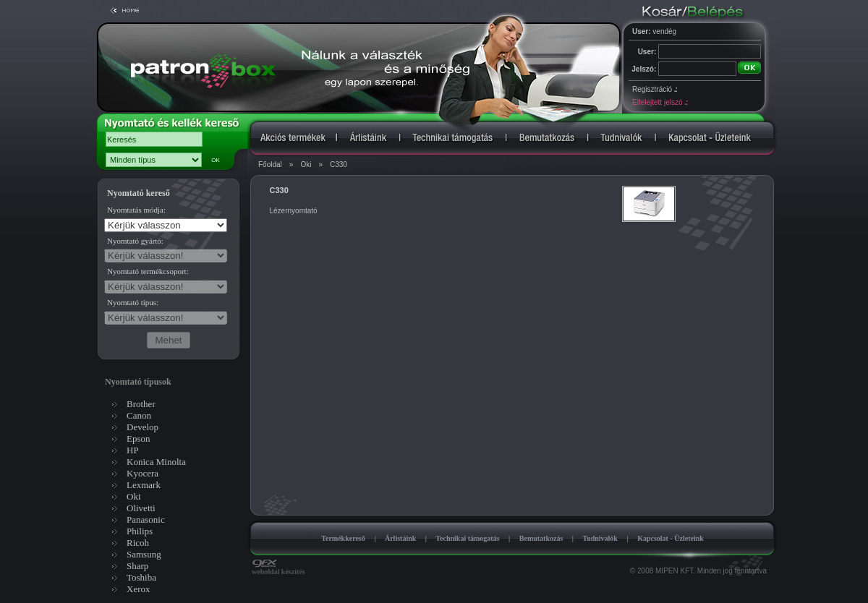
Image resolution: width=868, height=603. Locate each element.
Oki (306, 164)
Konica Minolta (156, 462)
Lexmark (144, 485)
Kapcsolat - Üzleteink (671, 538)
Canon (139, 415)
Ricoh (138, 543)
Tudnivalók (600, 538)
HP (133, 450)
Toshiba (141, 577)
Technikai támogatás (467, 538)
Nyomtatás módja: (136, 210)
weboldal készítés (278, 568)
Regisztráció (655, 89)
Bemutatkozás (541, 538)
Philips (140, 531)
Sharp (137, 566)
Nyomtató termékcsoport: (148, 271)
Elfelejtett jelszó (660, 102)
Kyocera (142, 473)
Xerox (139, 589)
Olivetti (141, 508)
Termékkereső (343, 538)
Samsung (144, 554)
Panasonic (146, 519)
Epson (139, 439)
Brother (141, 404)
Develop (142, 427)
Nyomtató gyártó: (135, 241)
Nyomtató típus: (133, 302)
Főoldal (270, 164)
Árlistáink (400, 538)
